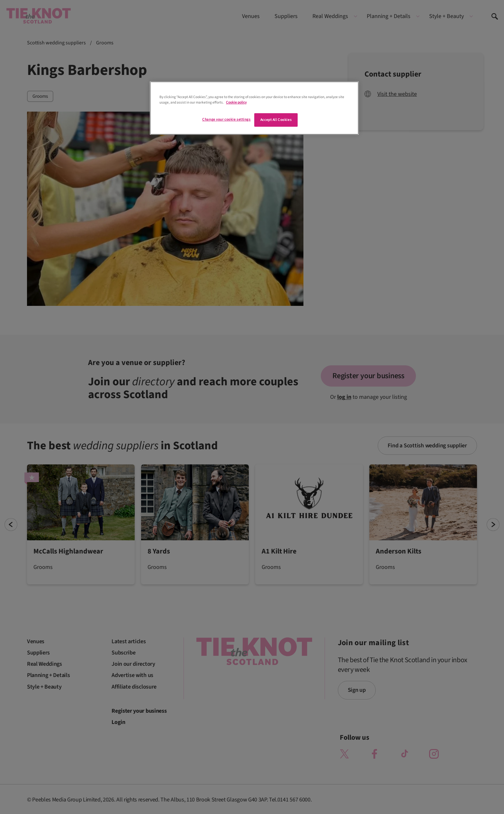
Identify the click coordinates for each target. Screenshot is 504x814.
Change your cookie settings (226, 119)
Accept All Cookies (276, 120)
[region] (254, 108)
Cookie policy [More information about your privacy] (236, 102)
